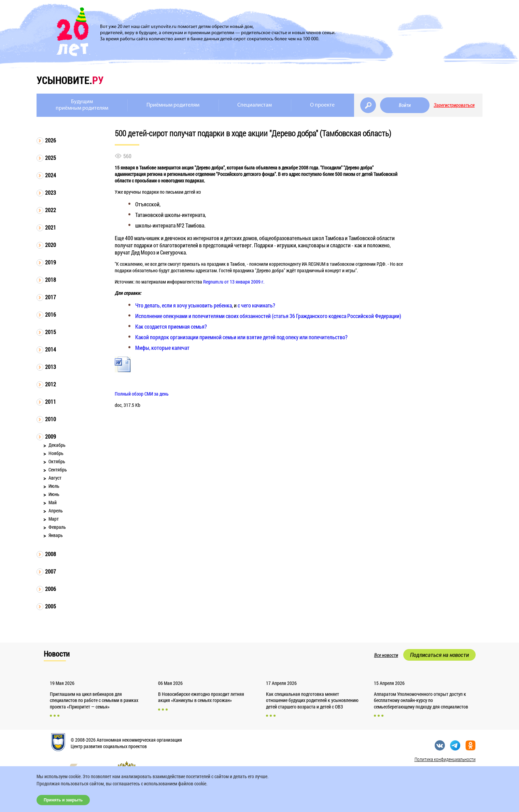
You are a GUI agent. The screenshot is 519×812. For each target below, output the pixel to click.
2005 (51, 606)
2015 (51, 332)
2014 (51, 349)
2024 (51, 175)
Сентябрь (58, 470)
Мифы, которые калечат (162, 348)
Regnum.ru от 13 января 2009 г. (234, 282)
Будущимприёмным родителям (82, 105)
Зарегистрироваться (454, 105)
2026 (51, 140)
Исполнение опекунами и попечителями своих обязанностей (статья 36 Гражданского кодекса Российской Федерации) (268, 316)
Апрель (56, 511)
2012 (51, 384)
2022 (51, 210)
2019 (51, 262)
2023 (51, 192)
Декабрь (57, 445)
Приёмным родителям (173, 105)
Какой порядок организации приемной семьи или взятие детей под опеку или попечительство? (241, 337)
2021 (51, 227)
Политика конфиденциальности (445, 759)
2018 (51, 280)
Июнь (54, 494)
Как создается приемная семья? (171, 326)
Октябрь (57, 461)
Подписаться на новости (439, 655)
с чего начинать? (256, 305)
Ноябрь (56, 453)
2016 (51, 314)
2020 (51, 245)
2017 (51, 297)
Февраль (57, 527)
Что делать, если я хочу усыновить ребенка (184, 305)
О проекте (322, 105)
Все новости (386, 655)
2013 (51, 367)
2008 (51, 554)
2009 (51, 436)
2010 (51, 419)
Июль (54, 486)
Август (55, 478)
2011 (51, 402)
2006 (51, 589)
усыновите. (70, 80)
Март (54, 519)
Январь (56, 535)
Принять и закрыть (63, 800)
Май (53, 502)
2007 (51, 571)
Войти (405, 105)
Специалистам (255, 105)
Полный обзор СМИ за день (142, 394)
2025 (51, 158)
